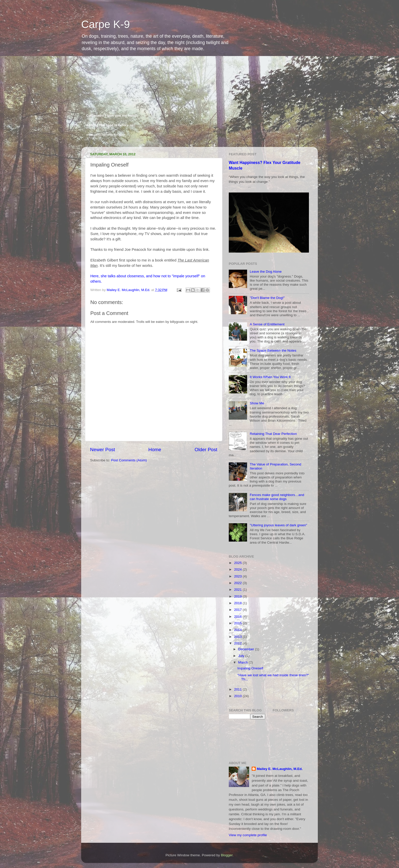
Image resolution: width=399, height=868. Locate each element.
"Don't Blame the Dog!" (267, 298)
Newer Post (103, 450)
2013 (238, 637)
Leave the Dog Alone (266, 272)
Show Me (257, 403)
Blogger (227, 855)
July (242, 656)
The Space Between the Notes (273, 350)
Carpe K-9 (105, 24)
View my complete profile (248, 835)
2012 (238, 643)
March (243, 662)
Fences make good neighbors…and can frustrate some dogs (277, 497)
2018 (238, 603)
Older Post (206, 450)
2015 (238, 623)
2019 (238, 596)
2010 (238, 696)
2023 (238, 576)
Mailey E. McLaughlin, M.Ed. (280, 769)
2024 (238, 569)
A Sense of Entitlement (267, 324)
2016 (238, 617)
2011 (238, 689)
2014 (238, 630)
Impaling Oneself (250, 668)
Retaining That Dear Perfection (273, 434)
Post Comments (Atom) (129, 460)
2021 (238, 590)
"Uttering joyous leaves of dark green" (278, 525)
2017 (238, 610)
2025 (238, 563)
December (247, 649)
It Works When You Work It (270, 377)
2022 (238, 583)
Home (155, 450)
